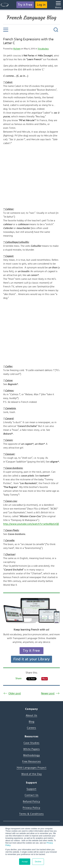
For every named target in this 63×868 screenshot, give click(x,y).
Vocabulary (43, 49)
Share (18, 678)
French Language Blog (31, 18)
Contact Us (32, 795)
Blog (32, 722)
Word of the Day (32, 774)
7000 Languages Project (31, 768)
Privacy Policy (31, 808)
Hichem (17, 49)
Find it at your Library (32, 659)
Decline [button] (38, 862)
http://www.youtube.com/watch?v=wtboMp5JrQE (31, 524)
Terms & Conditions (31, 814)
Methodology (32, 755)
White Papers (31, 749)
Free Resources (32, 761)
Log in (41, 5)
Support (31, 789)
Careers (31, 728)
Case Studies (31, 743)
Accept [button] (25, 862)
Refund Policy (31, 801)
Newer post (48, 693)
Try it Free (25, 5)
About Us (31, 715)
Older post (15, 693)
